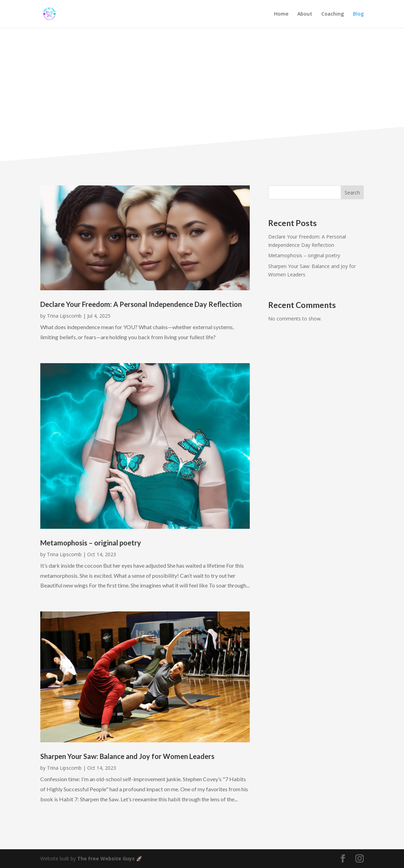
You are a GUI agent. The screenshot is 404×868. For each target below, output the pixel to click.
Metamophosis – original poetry (91, 543)
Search (352, 193)
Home (281, 14)
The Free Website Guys (106, 858)
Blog (358, 14)
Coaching (333, 14)
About (305, 14)
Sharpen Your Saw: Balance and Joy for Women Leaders (127, 756)
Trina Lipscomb (64, 316)
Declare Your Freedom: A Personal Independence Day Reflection (142, 304)
